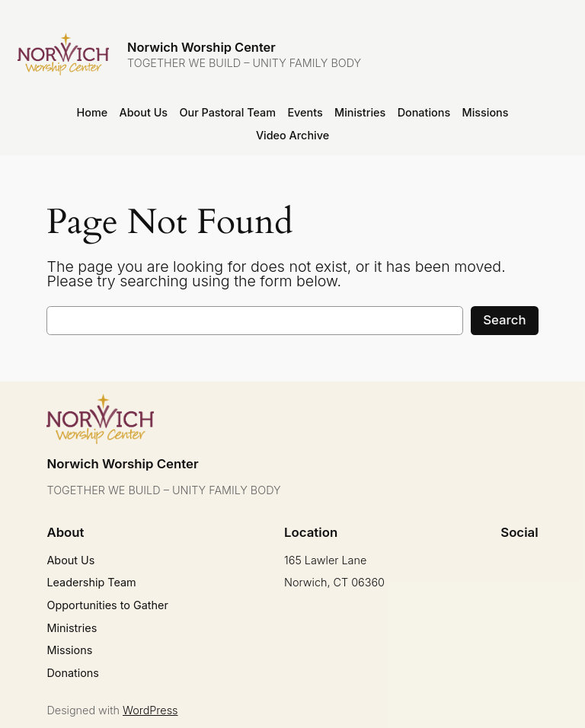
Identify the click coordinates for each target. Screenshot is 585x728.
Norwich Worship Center (201, 47)
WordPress (150, 710)
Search (504, 320)
